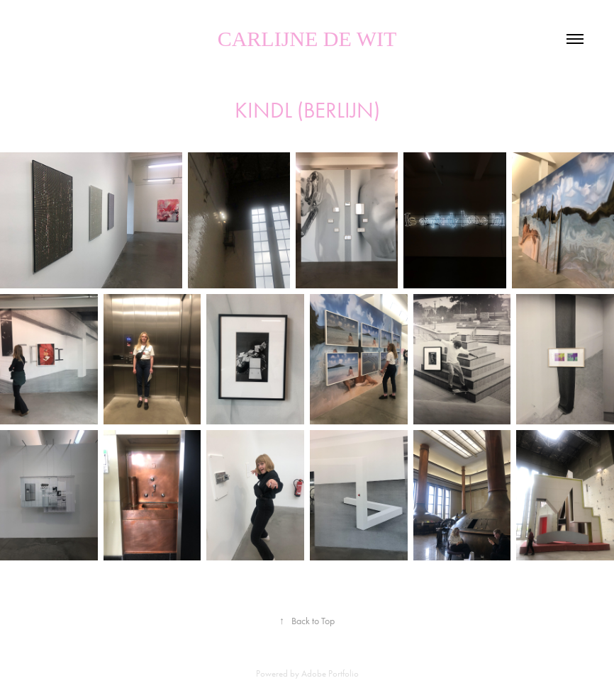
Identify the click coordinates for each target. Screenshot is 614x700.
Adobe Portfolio (330, 673)
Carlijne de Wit (307, 39)
